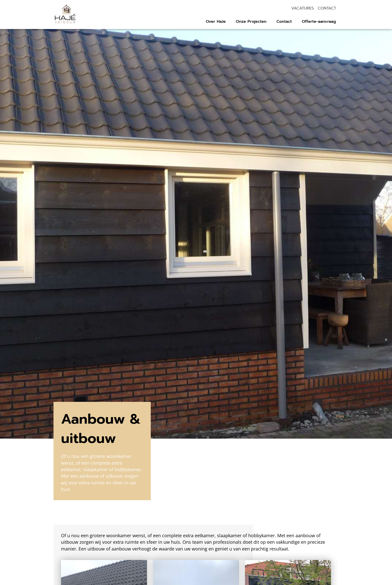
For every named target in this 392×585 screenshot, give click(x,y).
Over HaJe (216, 22)
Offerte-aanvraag (319, 22)
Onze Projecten (251, 22)
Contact (284, 22)
